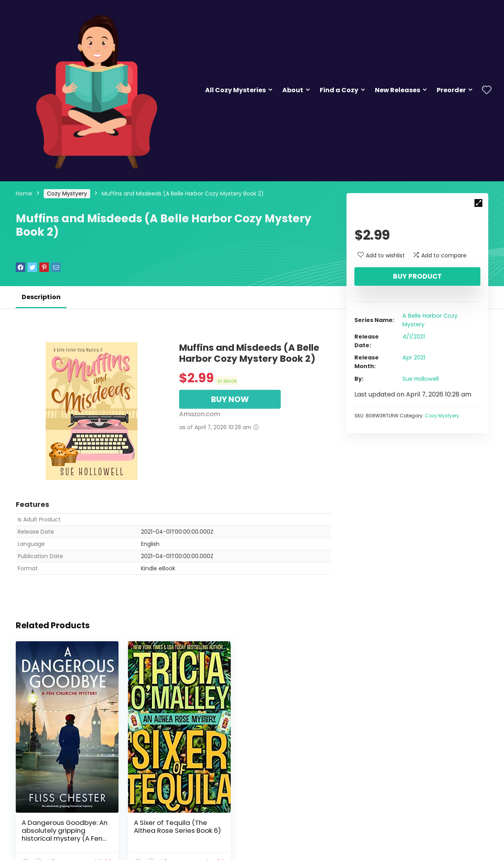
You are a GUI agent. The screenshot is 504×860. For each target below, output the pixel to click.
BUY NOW (230, 399)
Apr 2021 (414, 357)
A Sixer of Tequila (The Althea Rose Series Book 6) (169, 823)
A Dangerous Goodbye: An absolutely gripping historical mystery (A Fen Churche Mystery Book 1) (65, 827)
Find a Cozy (339, 90)
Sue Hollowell (421, 379)
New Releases (397, 90)
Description (41, 297)
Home (24, 194)
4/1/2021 (414, 337)
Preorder (451, 90)
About (293, 90)
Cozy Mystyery (67, 194)
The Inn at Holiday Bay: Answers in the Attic (275, 819)
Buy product (417, 276)
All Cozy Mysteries (235, 90)
